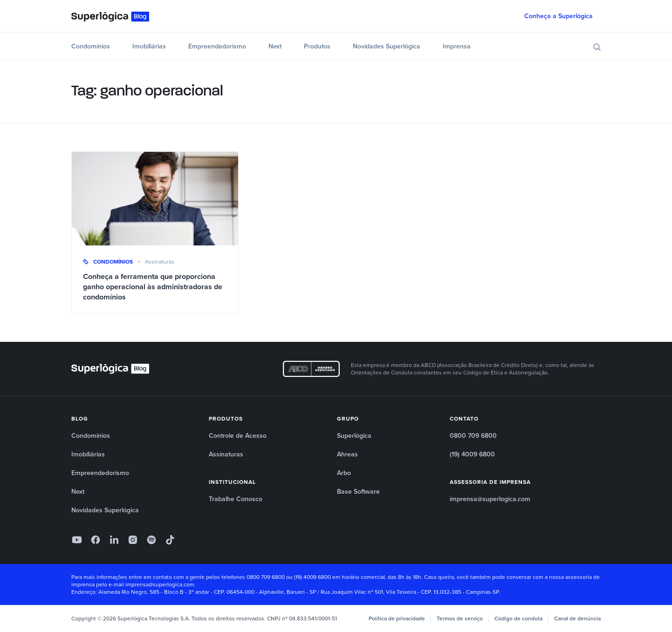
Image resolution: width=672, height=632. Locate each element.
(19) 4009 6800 (472, 454)
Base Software (358, 492)
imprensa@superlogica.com (490, 499)
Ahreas (347, 454)
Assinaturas (160, 262)
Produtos (317, 46)
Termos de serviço (460, 618)
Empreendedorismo (217, 46)
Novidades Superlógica (387, 46)
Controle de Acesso (238, 436)
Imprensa (457, 46)
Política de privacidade (397, 618)
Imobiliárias (149, 46)
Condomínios (91, 46)
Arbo (344, 473)
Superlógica (354, 436)
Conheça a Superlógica (559, 16)
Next (275, 46)
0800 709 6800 (473, 436)
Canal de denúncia (577, 618)
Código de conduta (518, 618)
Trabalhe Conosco (236, 499)
